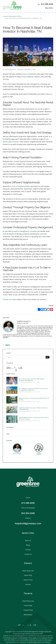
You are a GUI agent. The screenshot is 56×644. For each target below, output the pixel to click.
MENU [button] (49, 8)
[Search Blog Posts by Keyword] (26, 357)
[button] (8, 368)
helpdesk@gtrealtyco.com (28, 523)
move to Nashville (29, 74)
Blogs (28, 545)
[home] (12, 6)
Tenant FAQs (28, 606)
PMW (41, 634)
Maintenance (28, 615)
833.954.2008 (28, 513)
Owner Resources (28, 571)
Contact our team (9, 299)
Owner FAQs (28, 575)
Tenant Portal (28, 610)
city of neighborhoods (21, 186)
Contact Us (28, 554)
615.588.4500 (47, 4)
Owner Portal (28, 580)
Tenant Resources (28, 601)
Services (28, 550)
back (6, 345)
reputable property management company (20, 231)
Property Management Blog (12, 16)
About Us (28, 541)
